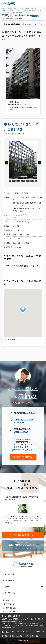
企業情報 (6, 587)
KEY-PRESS (8, 604)
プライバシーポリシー (11, 612)
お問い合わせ (8, 600)
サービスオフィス (9, 608)
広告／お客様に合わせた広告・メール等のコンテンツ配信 (22, 636)
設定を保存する (23, 640)
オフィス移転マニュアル (12, 580)
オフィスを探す (9, 574)
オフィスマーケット (10, 593)
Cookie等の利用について (20, 623)
